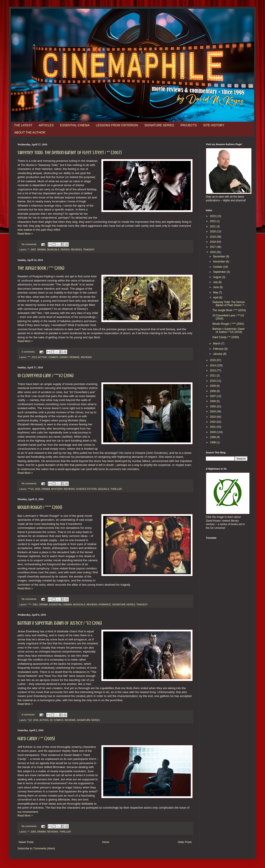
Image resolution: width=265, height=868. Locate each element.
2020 (213, 232)
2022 (213, 221)
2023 (213, 216)
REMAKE (74, 357)
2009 (213, 386)
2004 (213, 412)
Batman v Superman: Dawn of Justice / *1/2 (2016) (60, 623)
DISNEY (64, 357)
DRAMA (42, 250)
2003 (213, 417)
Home (106, 842)
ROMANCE (105, 604)
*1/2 (30, 720)
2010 (213, 381)
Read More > (25, 234)
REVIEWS (76, 250)
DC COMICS (57, 720)
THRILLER (116, 489)
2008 (213, 391)
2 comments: (29, 352)
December (220, 257)
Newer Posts (26, 842)
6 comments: (29, 715)
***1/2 (31, 489)
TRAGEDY (89, 250)
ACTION (43, 357)
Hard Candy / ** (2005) (36, 739)
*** (29, 357)
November (220, 262)
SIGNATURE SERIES (159, 125)
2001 (35, 604)
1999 (213, 437)
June (216, 287)
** (28, 250)
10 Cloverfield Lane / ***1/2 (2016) (46, 375)
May (216, 292)
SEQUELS (103, 489)
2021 (213, 226)
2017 (213, 247)
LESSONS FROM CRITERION (117, 125)
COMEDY (53, 357)
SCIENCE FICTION (86, 489)
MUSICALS (53, 250)
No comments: (30, 244)
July (216, 282)
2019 (213, 237)
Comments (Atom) (44, 848)
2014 (213, 365)
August (218, 277)
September (220, 272)
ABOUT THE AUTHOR (30, 132)
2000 (213, 432)
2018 (213, 242)
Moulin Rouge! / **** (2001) (40, 507)
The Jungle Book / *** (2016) (41, 268)
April (216, 298)
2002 (213, 422)
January (218, 354)
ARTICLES (46, 125)
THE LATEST (23, 125)
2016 (34, 357)
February (219, 349)
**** (29, 604)
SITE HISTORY (214, 125)
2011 (213, 376)
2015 (213, 360)
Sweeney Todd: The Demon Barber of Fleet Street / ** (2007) (70, 152)
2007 (33, 250)
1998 (213, 442)
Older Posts (185, 842)
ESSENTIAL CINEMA (75, 125)
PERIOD (65, 250)
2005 (33, 832)
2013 (213, 371)
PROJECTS (189, 125)
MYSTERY (57, 489)
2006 (213, 401)
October (218, 267)
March (217, 344)
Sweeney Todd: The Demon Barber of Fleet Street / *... (229, 304)
